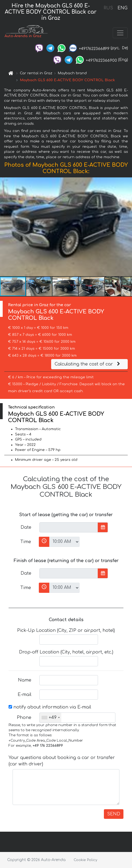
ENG (122, 8)
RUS (108, 8)
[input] (69, 527)
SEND (114, 814)
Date (26, 527)
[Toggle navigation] (120, 33)
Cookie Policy (85, 860)
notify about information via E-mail (50, 707)
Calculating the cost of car (88, 364)
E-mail (24, 695)
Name (25, 680)
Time (26, 542)
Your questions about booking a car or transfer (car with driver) (62, 761)
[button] (127, 227)
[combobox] (50, 718)
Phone (24, 718)
